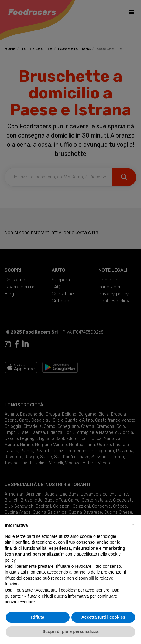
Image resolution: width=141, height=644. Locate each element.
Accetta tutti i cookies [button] (103, 617)
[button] (133, 524)
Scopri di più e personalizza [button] (70, 631)
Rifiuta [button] (38, 617)
